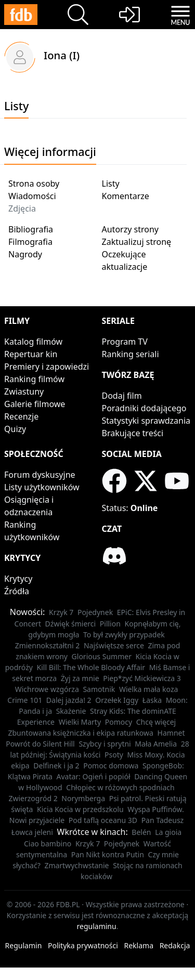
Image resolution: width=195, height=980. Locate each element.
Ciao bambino (48, 844)
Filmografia (30, 242)
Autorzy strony (130, 229)
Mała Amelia (156, 744)
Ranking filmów (34, 379)
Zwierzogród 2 (33, 798)
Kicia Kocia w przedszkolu (80, 809)
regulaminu (97, 926)
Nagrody (25, 254)
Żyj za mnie (80, 678)
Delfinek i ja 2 (56, 766)
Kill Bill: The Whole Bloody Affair (91, 667)
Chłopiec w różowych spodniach (120, 787)
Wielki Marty (80, 722)
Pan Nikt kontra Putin (108, 854)
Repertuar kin (31, 354)
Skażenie (71, 711)
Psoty (114, 755)
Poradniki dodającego (144, 408)
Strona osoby (34, 184)
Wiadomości (32, 196)
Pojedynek (95, 612)
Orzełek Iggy (117, 700)
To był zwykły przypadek (124, 635)
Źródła (17, 591)
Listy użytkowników (42, 487)
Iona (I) (62, 55)
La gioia (168, 832)
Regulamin (24, 945)
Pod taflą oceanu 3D (103, 820)
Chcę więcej (156, 722)
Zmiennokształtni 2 (48, 645)
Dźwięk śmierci (71, 624)
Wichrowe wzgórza (47, 689)
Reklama (139, 945)
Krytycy (18, 579)
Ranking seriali (131, 354)
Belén (141, 832)
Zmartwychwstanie (76, 865)
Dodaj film (122, 396)
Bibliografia (31, 229)
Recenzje (21, 416)
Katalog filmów (33, 342)
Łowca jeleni (32, 832)
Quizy (15, 429)
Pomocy (119, 722)
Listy (111, 184)
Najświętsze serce (114, 645)
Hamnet (171, 733)
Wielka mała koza (148, 689)
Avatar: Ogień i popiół (94, 776)
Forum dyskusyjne (40, 475)
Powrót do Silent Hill (40, 744)
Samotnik (99, 689)
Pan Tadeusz (163, 820)
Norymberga (83, 798)
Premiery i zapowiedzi (47, 367)
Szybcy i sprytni (105, 744)
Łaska (152, 700)
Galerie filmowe (35, 404)
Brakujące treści (133, 433)
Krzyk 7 (61, 612)
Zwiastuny (24, 391)
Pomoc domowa (111, 766)
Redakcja (175, 945)
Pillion (110, 624)
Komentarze (126, 196)
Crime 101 (25, 700)
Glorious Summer (102, 656)
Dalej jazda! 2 (69, 700)
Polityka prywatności (83, 945)
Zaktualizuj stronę (137, 242)
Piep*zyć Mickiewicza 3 (142, 678)
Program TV (125, 342)
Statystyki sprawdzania (146, 421)
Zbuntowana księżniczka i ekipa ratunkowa (81, 733)
